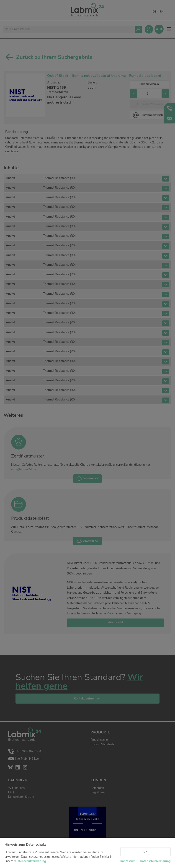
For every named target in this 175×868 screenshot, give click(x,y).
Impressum (128, 861)
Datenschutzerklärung (31, 861)
